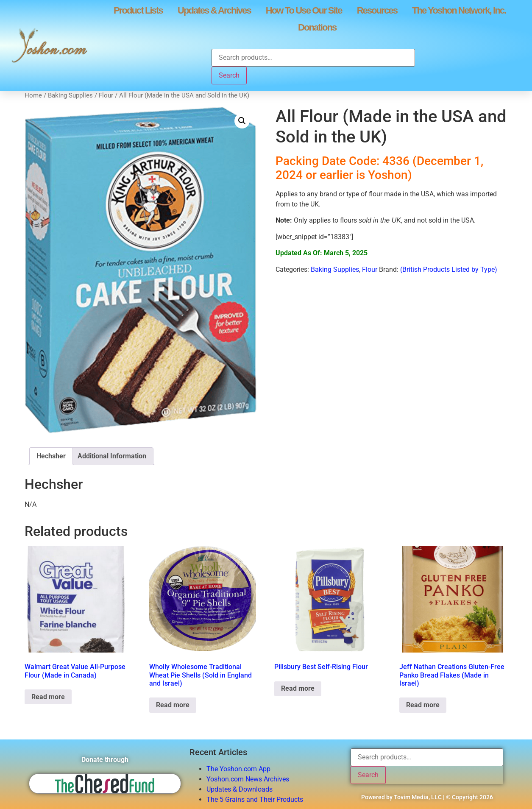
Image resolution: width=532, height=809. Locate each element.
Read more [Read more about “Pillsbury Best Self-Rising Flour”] (298, 688)
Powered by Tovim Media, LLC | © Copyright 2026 (427, 797)
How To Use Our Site (304, 10)
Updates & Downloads (240, 789)
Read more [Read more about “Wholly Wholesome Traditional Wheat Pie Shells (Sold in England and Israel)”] (173, 705)
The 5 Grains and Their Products (255, 799)
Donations (317, 27)
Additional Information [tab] (112, 456)
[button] (242, 121)
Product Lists (138, 10)
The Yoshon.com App (238, 769)
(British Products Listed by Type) (449, 269)
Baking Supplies (70, 95)
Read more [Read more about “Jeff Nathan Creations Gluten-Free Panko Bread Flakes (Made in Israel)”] (423, 705)
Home (33, 95)
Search (229, 75)
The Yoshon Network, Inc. (459, 10)
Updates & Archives (214, 10)
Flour (106, 95)
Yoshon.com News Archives (248, 779)
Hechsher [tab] (51, 456)
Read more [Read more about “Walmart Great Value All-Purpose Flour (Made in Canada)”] (48, 697)
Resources (377, 10)
